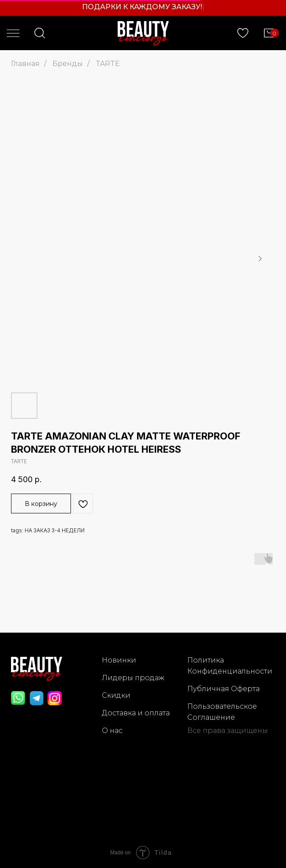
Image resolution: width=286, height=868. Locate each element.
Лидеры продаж (133, 678)
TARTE (108, 64)
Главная (25, 64)
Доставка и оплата (136, 713)
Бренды (68, 64)
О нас (112, 731)
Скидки (116, 695)
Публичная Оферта (223, 689)
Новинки (119, 660)
